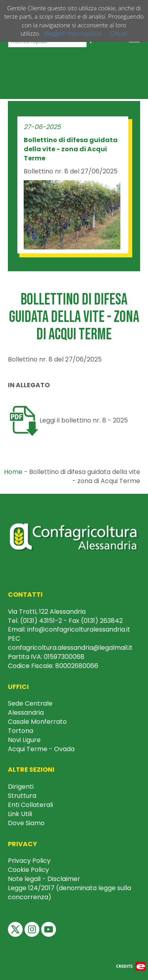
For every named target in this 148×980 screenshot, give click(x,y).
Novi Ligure (24, 740)
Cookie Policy (28, 870)
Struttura (22, 796)
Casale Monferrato (37, 722)
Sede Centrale (30, 703)
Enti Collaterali (30, 805)
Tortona (21, 731)
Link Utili (20, 814)
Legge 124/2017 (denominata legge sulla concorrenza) (69, 892)
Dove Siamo (26, 823)
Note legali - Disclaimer (44, 879)
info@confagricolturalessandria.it (79, 629)
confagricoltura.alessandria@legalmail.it (70, 648)
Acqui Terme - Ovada (41, 749)
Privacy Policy (29, 861)
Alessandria (26, 713)
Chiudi (119, 33)
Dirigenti (21, 787)
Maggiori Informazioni (72, 33)
